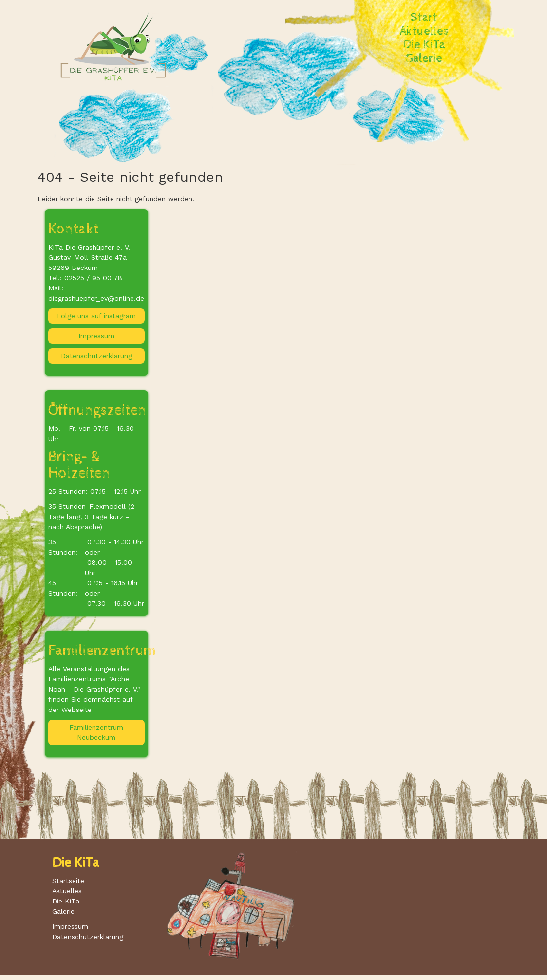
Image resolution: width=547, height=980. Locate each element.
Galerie (424, 58)
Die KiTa (424, 45)
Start (424, 18)
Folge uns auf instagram (96, 316)
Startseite (68, 881)
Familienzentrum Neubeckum (96, 732)
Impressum (96, 336)
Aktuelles (424, 31)
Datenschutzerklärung (96, 356)
